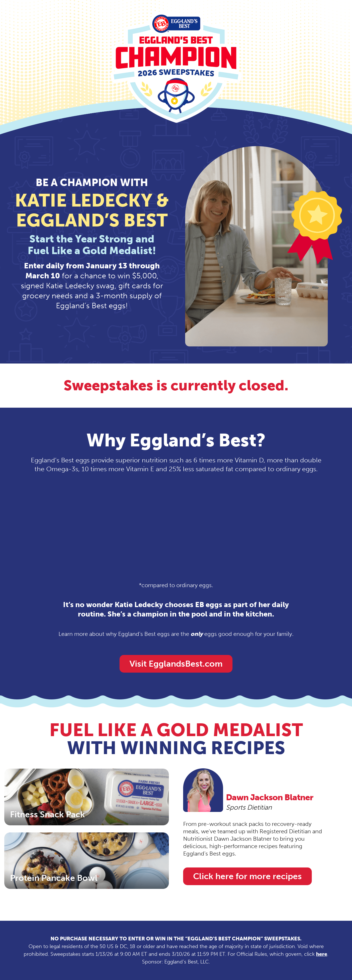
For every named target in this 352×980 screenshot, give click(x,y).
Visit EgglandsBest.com (176, 664)
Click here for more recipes (247, 876)
